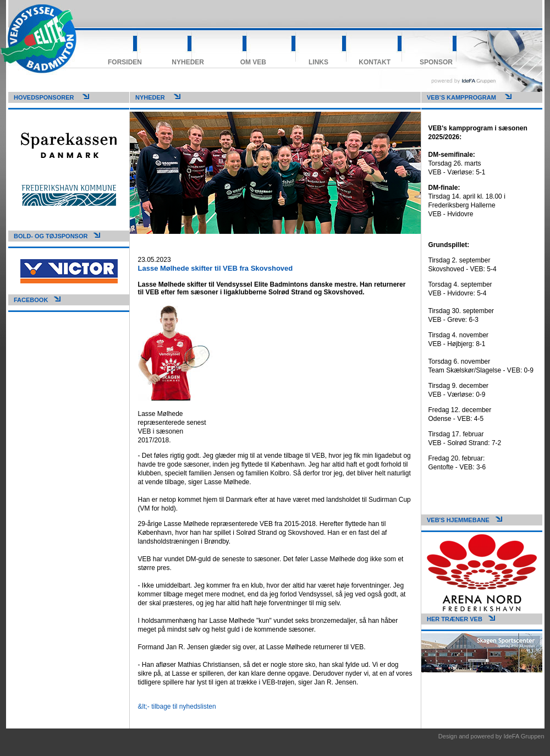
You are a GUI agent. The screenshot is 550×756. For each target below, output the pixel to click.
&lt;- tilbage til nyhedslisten (177, 706)
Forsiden (125, 62)
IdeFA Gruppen (524, 736)
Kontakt (375, 62)
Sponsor (436, 62)
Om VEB (253, 62)
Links (318, 62)
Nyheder (188, 62)
